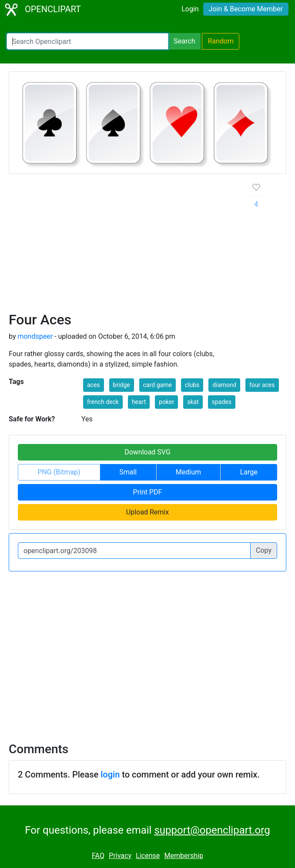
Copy (264, 550)
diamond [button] (224, 385)
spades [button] (222, 402)
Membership (184, 856)
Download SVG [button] (147, 452)
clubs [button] (192, 385)
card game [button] (158, 385)
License (148, 856)
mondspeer (35, 336)
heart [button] (139, 402)
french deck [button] (103, 402)
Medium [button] (188, 472)
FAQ (98, 856)
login (110, 775)
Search (184, 41)
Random (221, 41)
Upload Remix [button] (147, 512)
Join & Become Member (246, 9)
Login (190, 9)
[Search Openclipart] (87, 41)
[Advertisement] (123, 246)
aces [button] (94, 385)
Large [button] (249, 472)
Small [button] (128, 472)
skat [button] (193, 402)
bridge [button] (122, 385)
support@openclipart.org (212, 830)
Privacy (120, 856)
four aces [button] (262, 385)
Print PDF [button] (148, 492)
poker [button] (166, 402)
